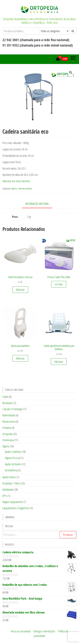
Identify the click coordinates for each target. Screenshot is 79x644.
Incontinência (11, 470)
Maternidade (9, 415)
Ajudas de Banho (13, 464)
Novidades (8, 403)
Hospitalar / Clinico (11, 483)
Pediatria (7, 428)
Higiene (14, 189)
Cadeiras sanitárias (25, 189)
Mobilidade (8, 490)
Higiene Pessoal (13, 458)
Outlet (5, 397)
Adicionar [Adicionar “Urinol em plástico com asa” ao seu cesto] (20, 290)
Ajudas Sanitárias (13, 452)
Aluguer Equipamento (13, 502)
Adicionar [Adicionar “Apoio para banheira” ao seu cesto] (20, 358)
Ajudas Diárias (9, 477)
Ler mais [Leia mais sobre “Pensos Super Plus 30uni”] (59, 284)
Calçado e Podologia (12, 409)
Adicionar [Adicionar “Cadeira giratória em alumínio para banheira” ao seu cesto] (59, 362)
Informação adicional (37, 204)
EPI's (5, 496)
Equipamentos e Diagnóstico (16, 508)
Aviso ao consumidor (21, 631)
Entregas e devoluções (44, 631)
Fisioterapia (8, 440)
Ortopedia (7, 434)
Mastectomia (9, 421)
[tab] (40, 204)
